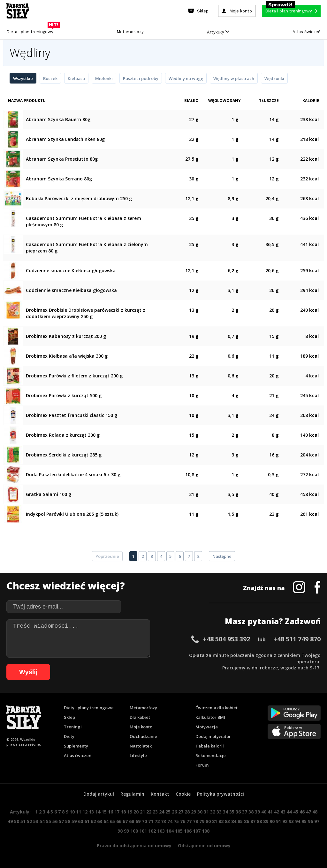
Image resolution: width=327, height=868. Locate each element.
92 (285, 821)
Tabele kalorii (210, 746)
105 (179, 831)
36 (238, 812)
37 (245, 812)
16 (110, 812)
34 (225, 812)
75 (176, 821)
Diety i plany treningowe (89, 708)
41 (270, 812)
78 (195, 821)
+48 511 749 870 (297, 639)
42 (277, 812)
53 (36, 821)
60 (80, 821)
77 (189, 821)
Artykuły (218, 32)
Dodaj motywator (213, 736)
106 (188, 831)
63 (100, 821)
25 (168, 812)
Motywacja (207, 727)
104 (170, 831)
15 (104, 812)
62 (93, 821)
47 (308, 812)
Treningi (73, 727)
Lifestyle (138, 755)
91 (278, 821)
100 (134, 831)
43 (283, 812)
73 (163, 821)
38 (251, 812)
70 (144, 821)
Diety (69, 736)
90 (272, 821)
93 (291, 821)
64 (106, 821)
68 (132, 821)
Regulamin (132, 794)
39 (257, 812)
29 (194, 812)
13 (91, 812)
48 (315, 812)
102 (152, 831)
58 (68, 821)
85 (240, 821)
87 (253, 821)
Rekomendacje (211, 755)
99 (126, 831)
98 (120, 831)
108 (206, 831)
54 (42, 821)
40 (264, 812)
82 (221, 821)
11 (79, 812)
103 (161, 831)
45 (296, 812)
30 (200, 812)
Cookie (183, 794)
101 (143, 831)
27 (181, 812)
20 (136, 812)
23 (155, 812)
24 (162, 812)
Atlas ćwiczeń (307, 32)
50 (17, 821)
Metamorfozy (130, 32)
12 (85, 812)
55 (49, 821)
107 (197, 831)
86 (247, 821)
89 (266, 821)
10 (72, 812)
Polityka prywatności (221, 794)
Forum (202, 765)
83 (227, 821)
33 (219, 812)
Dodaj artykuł (99, 794)
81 (215, 821)
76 (183, 821)
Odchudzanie (143, 736)
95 (304, 821)
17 (117, 812)
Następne (222, 556)
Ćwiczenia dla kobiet (217, 708)
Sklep (69, 717)
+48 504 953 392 (226, 639)
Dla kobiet (140, 717)
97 (317, 821)
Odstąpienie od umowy (204, 846)
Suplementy (76, 746)
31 (206, 812)
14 (98, 812)
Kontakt (160, 794)
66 (119, 821)
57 (61, 821)
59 (74, 821)
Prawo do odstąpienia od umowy (134, 846)
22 (149, 812)
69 (138, 821)
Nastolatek (141, 746)
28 (187, 812)
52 (29, 821)
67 (125, 821)
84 (234, 821)
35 (232, 812)
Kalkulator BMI (210, 717)
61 (87, 821)
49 (10, 821)
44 (289, 812)
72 (157, 821)
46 (302, 812)
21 (142, 812)
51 (23, 821)
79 (202, 821)
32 (213, 812)
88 (259, 821)
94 (298, 821)
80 (208, 821)
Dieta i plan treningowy (31, 30)
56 (55, 821)
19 (130, 812)
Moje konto (141, 727)
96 (310, 821)
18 (123, 812)
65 (112, 821)
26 (174, 812)
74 (170, 821)
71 (151, 821)
